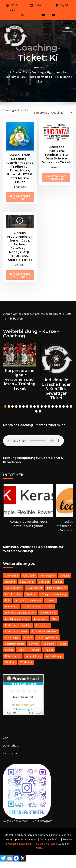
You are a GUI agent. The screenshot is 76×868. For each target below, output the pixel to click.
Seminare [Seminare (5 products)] (49, 644)
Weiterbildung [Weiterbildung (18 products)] (54, 656)
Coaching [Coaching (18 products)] (44, 582)
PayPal (64, 5)
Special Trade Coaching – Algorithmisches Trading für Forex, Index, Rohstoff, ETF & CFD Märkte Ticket (38, 77)
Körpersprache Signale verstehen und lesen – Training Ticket (20, 379)
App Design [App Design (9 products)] (29, 576)
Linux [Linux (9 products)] (50, 606)
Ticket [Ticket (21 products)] (22, 650)
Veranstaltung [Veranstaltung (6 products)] (33, 656)
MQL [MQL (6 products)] (54, 619)
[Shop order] (52, 112)
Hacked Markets (46, 844)
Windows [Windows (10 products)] (10, 662)
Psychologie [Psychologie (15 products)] (12, 637)
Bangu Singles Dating (21, 844)
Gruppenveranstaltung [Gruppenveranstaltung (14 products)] (54, 594)
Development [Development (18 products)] (34, 588)
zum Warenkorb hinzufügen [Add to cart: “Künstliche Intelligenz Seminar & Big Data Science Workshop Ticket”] (56, 177)
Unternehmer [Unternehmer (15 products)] (13, 656)
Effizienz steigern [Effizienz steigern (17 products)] (57, 588)
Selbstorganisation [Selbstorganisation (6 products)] (47, 637)
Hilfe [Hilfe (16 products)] (8, 600)
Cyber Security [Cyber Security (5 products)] (13, 588)
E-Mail (38, 5)
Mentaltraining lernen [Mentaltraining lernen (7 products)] (17, 619)
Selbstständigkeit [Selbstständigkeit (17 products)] (14, 644)
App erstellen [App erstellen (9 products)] (48, 576)
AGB (6, 738)
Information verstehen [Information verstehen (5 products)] (28, 600)
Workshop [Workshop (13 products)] (26, 662)
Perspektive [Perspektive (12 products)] (43, 625)
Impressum (10, 753)
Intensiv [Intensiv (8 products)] (50, 600)
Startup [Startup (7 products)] (9, 650)
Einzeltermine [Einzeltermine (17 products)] (13, 594)
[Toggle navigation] (67, 27)
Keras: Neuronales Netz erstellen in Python (34, 524)
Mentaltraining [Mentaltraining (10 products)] (48, 613)
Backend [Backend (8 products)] (10, 582)
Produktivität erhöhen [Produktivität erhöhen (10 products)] (44, 631)
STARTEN (38, 848)
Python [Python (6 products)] (28, 637)
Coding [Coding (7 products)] (58, 582)
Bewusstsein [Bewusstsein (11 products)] (27, 582)
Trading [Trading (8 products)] (35, 650)
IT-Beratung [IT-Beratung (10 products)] (12, 606)
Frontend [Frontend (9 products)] (31, 594)
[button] (5, 406)
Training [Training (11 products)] (49, 650)
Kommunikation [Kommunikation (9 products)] (32, 606)
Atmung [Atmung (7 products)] (65, 576)
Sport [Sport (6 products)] (63, 644)
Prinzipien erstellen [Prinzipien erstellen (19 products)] (16, 631)
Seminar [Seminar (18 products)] (34, 644)
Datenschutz (11, 746)
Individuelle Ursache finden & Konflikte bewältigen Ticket (57, 389)
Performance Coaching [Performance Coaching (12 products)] (18, 625)
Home (38, 67)
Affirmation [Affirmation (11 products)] (12, 576)
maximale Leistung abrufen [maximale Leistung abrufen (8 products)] (20, 613)
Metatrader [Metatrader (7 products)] (40, 619)
